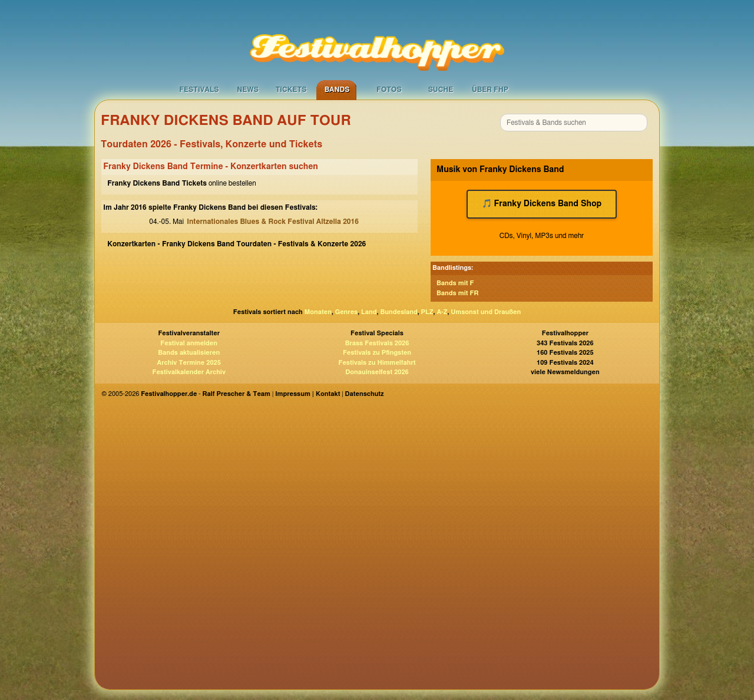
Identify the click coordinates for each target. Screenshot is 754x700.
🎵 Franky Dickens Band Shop (542, 204)
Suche (441, 90)
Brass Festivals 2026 (377, 343)
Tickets (291, 90)
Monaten (318, 312)
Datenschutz (365, 394)
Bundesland (399, 312)
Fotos (389, 90)
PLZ (427, 312)
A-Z (442, 312)
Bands (337, 90)
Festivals (199, 90)
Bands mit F (455, 283)
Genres (346, 312)
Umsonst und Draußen (486, 312)
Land (369, 312)
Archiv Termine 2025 (189, 363)
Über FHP (490, 90)
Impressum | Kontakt (307, 394)
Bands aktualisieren (189, 353)
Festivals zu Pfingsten (377, 353)
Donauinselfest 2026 (377, 372)
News (248, 90)
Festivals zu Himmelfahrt (377, 363)
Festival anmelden (189, 343)
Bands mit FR (457, 293)
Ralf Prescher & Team (237, 394)
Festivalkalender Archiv (188, 372)
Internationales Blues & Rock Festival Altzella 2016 (273, 222)
